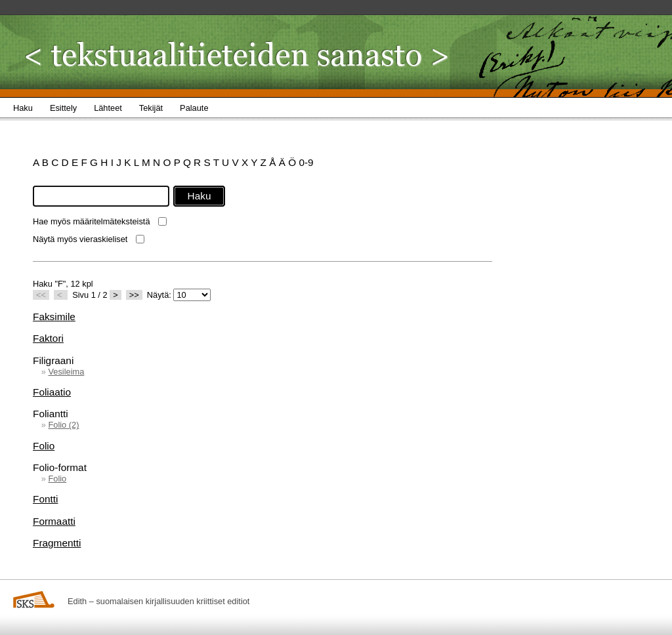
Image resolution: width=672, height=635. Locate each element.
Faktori (48, 338)
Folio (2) (63, 425)
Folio (44, 446)
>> (134, 295)
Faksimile (54, 317)
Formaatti (54, 521)
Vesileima (66, 372)
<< (41, 295)
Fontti (45, 499)
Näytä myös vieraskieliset (80, 239)
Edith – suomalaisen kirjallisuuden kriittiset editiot (158, 601)
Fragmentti (57, 543)
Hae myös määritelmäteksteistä (92, 221)
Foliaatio (52, 392)
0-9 (306, 162)
